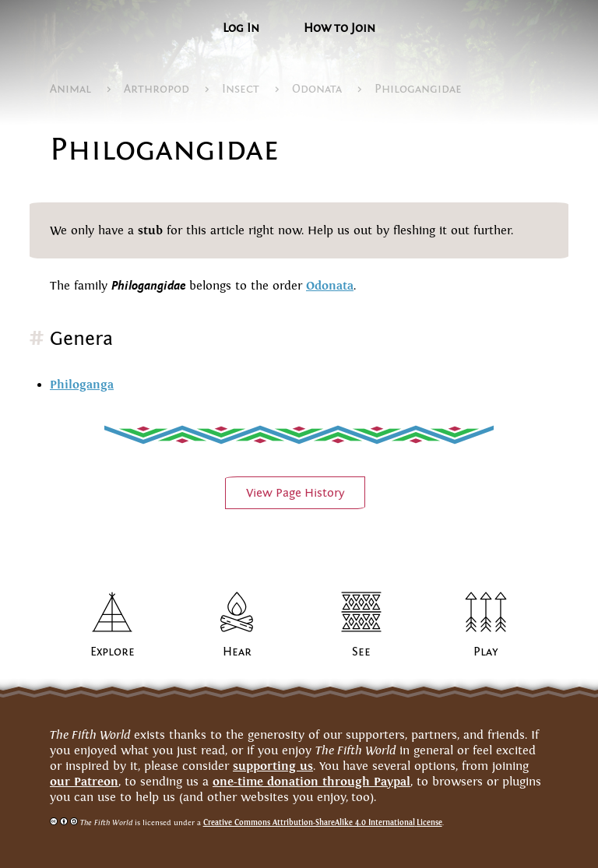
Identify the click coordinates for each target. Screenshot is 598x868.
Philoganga (82, 384)
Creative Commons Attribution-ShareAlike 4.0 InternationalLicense (323, 822)
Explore (113, 652)
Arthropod (157, 89)
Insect (241, 89)
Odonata (317, 89)
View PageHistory (295, 493)
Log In (241, 28)
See (361, 652)
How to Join (339, 28)
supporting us (273, 766)
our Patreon (84, 781)
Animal (70, 89)
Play (486, 652)
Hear (237, 652)
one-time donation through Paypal (311, 781)
